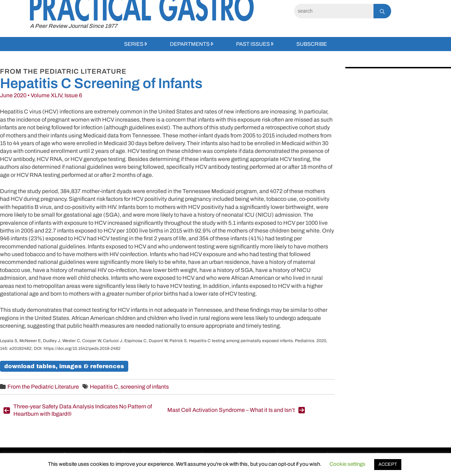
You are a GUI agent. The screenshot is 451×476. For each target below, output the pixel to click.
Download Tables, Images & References (64, 366)
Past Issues (253, 44)
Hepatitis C (104, 387)
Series (134, 44)
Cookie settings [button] (347, 464)
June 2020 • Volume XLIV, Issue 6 (41, 95)
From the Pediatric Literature (43, 387)
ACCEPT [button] (388, 464)
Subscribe (312, 44)
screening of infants (145, 387)
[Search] (334, 11)
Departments (190, 44)
